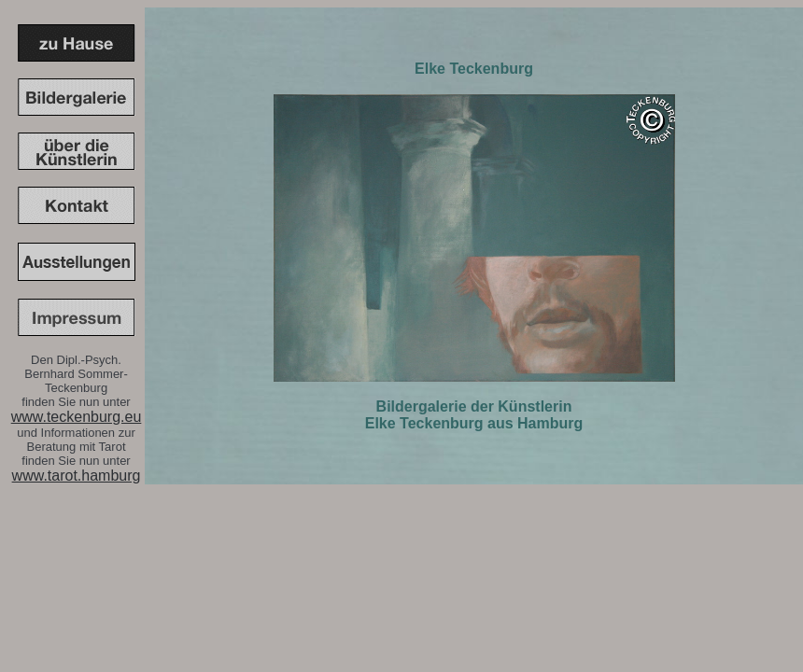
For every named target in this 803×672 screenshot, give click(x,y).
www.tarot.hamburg (77, 476)
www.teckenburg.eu (77, 417)
